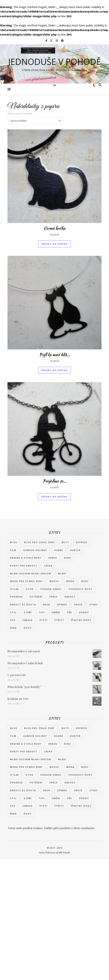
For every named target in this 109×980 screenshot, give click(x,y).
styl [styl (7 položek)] (14, 612)
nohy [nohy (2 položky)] (85, 581)
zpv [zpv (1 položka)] (13, 620)
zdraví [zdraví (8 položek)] (84, 612)
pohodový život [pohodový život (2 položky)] (81, 589)
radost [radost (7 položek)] (70, 597)
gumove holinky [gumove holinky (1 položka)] (35, 550)
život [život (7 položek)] (28, 628)
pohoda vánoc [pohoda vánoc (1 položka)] (51, 589)
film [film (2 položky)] (13, 550)
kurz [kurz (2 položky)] (68, 558)
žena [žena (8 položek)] (13, 628)
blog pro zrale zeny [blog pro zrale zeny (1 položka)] (39, 542)
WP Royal (64, 852)
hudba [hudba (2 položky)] (59, 550)
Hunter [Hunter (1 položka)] (75, 550)
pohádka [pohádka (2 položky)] (16, 597)
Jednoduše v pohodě (54, 62)
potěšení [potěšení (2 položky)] (36, 597)
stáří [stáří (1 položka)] (28, 612)
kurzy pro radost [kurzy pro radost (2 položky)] (24, 566)
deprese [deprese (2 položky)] (82, 542)
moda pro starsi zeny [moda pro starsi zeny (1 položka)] (26, 581)
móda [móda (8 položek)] (70, 581)
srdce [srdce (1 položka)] (78, 605)
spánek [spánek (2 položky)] (62, 605)
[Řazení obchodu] (34, 121)
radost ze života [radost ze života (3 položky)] (23, 605)
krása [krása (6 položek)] (53, 558)
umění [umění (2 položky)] (56, 612)
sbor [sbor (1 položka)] (47, 605)
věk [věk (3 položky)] (70, 612)
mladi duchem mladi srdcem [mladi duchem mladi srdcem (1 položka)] (31, 573)
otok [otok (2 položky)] (30, 589)
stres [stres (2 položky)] (94, 605)
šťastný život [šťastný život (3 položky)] (81, 620)
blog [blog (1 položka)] (14, 542)
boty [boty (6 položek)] (65, 542)
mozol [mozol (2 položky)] (55, 581)
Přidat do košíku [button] (54, 244)
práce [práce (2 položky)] (54, 597)
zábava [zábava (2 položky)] (27, 620)
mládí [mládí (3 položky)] (62, 573)
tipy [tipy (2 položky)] (42, 612)
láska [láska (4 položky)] (48, 566)
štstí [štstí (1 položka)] (44, 620)
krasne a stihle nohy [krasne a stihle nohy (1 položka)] (26, 558)
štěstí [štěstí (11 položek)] (59, 620)
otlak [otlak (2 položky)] (15, 589)
